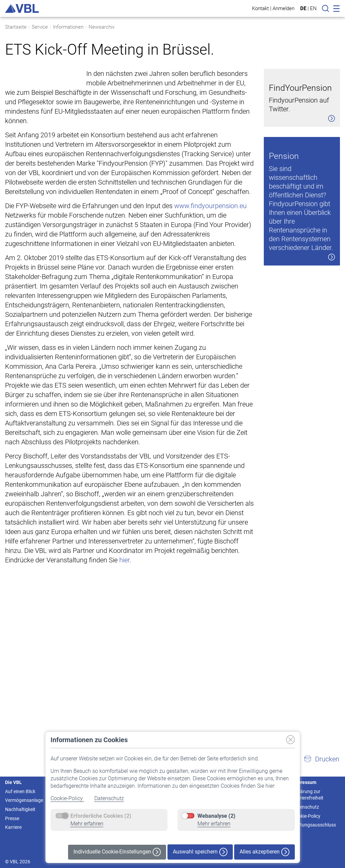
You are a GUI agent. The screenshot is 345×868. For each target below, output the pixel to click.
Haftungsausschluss (314, 825)
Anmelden (284, 8)
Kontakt (260, 8)
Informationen (68, 27)
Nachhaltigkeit (20, 809)
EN (313, 8)
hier (124, 569)
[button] (321, 759)
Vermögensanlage (24, 800)
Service (40, 27)
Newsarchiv (102, 27)
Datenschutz (109, 798)
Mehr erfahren (87, 824)
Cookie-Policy (67, 798)
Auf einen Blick (20, 791)
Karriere (13, 827)
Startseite (16, 27)
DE (303, 8)
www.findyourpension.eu (210, 215)
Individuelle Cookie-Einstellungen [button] (117, 852)
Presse (12, 818)
